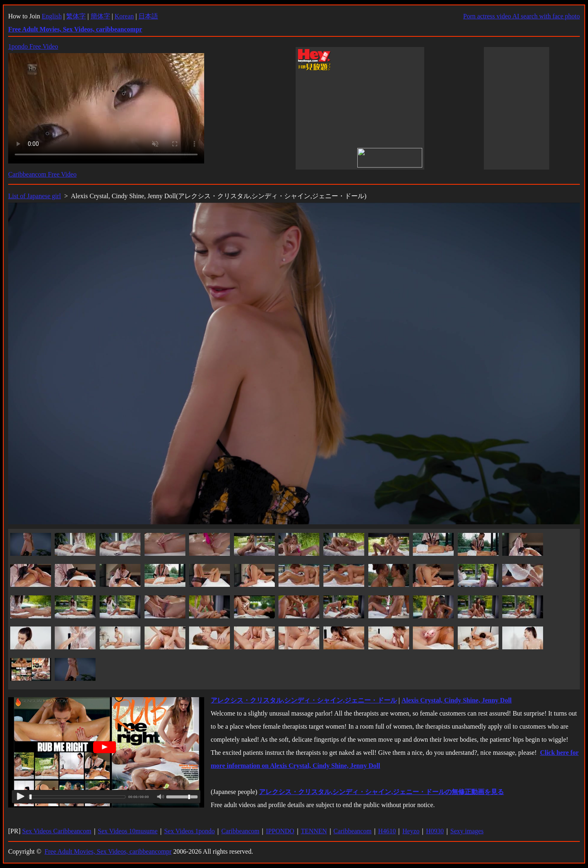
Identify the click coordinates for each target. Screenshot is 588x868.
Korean (124, 16)
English (52, 16)
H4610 (387, 831)
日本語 (148, 16)
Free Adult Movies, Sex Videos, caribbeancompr (108, 851)
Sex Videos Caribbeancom (57, 831)
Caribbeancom (240, 831)
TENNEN (314, 831)
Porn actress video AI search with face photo (521, 16)
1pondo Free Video (33, 46)
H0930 (435, 831)
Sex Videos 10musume (128, 831)
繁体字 (76, 16)
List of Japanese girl (35, 196)
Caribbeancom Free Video (42, 174)
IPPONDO (280, 831)
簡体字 (100, 16)
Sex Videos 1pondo (189, 831)
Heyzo (411, 831)
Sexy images (467, 831)
